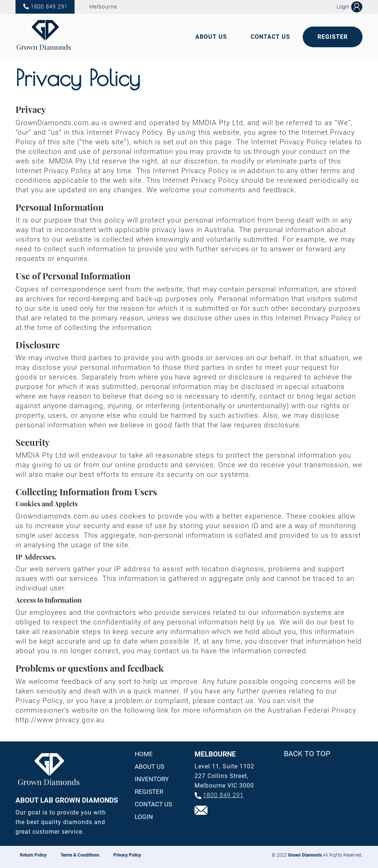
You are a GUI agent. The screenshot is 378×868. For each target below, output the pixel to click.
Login (144, 817)
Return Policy (33, 855)
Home (144, 754)
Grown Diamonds (305, 855)
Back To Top (307, 754)
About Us (211, 37)
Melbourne (103, 7)
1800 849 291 (49, 7)
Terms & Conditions (80, 855)
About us (150, 767)
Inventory (152, 779)
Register (333, 37)
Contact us (153, 804)
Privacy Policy (127, 855)
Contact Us (270, 37)
